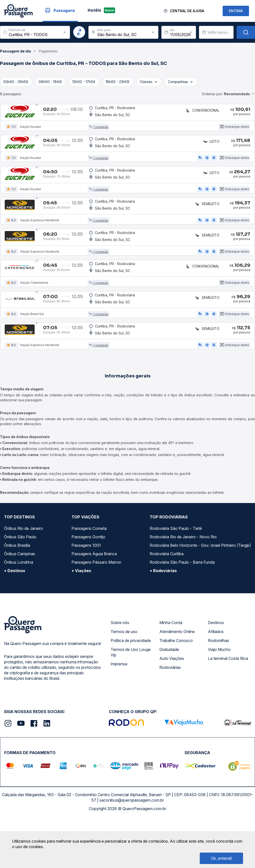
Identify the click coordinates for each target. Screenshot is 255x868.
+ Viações (81, 619)
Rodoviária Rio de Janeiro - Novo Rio (183, 586)
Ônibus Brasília (17, 594)
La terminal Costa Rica (228, 707)
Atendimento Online (177, 680)
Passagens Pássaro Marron (96, 611)
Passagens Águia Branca (94, 602)
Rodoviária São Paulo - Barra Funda (182, 611)
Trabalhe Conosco (176, 689)
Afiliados (216, 680)
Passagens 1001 (86, 594)
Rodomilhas (219, 689)
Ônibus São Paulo (20, 586)
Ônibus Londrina (19, 611)
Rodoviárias (170, 716)
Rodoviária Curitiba (167, 602)
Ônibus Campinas (20, 602)
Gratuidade (169, 698)
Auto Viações (172, 707)
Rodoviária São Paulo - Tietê (176, 577)
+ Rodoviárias (163, 619)
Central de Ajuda (187, 11)
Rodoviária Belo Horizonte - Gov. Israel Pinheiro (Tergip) (200, 594)
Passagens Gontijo (88, 586)
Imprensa (119, 713)
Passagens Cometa (89, 577)
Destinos (216, 671)
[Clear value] (191, 32)
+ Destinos (15, 619)
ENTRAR (236, 11)
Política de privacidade (131, 689)
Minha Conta (171, 671)
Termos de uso (124, 680)
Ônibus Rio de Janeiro (24, 577)
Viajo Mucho (219, 698)
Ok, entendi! (222, 858)
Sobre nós (120, 671)
